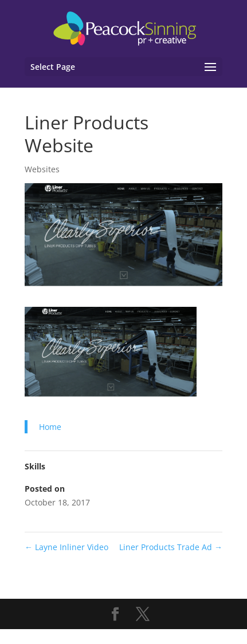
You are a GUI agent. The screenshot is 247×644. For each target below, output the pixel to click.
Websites (42, 169)
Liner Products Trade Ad (171, 547)
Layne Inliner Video (66, 547)
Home (50, 427)
